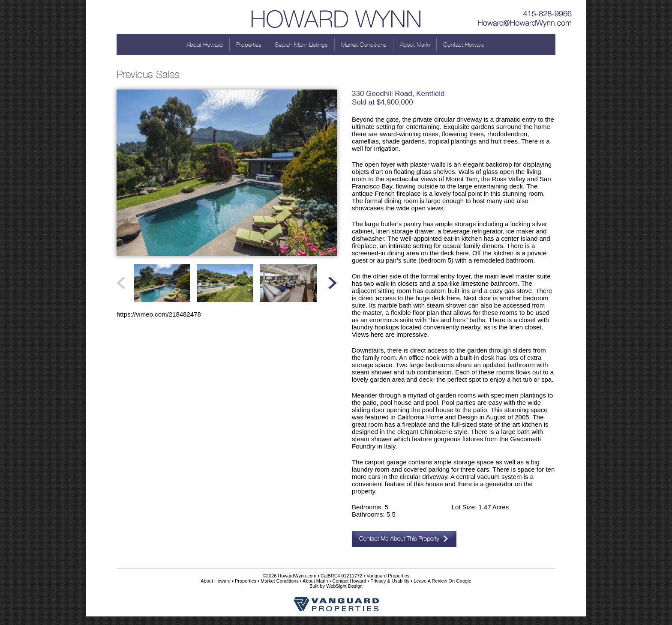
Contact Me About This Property (404, 539)
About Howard (205, 45)
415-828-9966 (525, 11)
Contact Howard (464, 45)
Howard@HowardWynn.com (525, 24)
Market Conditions (364, 45)
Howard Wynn (336, 17)
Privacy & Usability (390, 581)
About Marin (415, 45)
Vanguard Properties (388, 576)
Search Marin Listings (301, 45)
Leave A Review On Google (442, 581)
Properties (249, 45)
